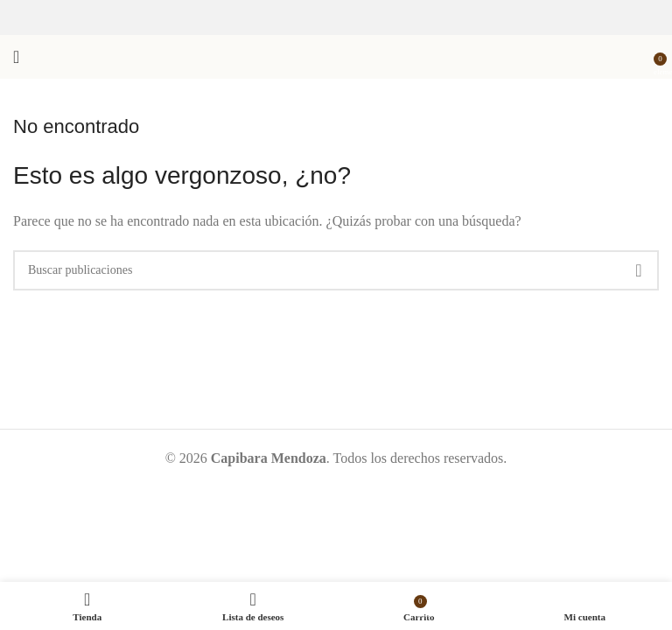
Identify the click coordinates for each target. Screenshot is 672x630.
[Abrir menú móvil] (16, 57)
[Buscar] (336, 270)
